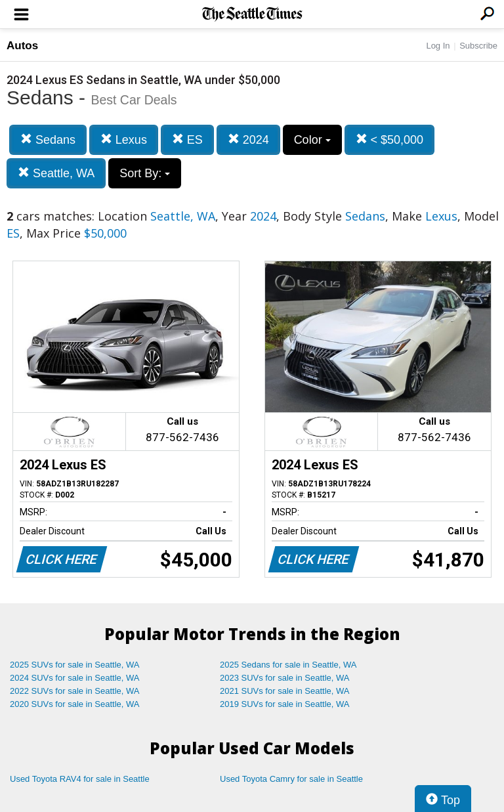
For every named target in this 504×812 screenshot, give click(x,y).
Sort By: (145, 173)
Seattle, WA (56, 173)
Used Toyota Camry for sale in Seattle (291, 779)
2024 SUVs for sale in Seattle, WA (75, 678)
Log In (438, 46)
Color (312, 140)
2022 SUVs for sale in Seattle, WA (75, 691)
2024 (248, 139)
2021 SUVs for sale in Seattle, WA (285, 691)
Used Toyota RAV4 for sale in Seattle (80, 779)
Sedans (48, 139)
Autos (22, 46)
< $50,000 (390, 139)
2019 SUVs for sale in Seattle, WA (285, 704)
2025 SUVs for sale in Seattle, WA (75, 665)
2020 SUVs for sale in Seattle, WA (75, 704)
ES (187, 139)
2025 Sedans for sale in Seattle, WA (288, 665)
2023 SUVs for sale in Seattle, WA (285, 678)
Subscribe (478, 46)
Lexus (124, 139)
